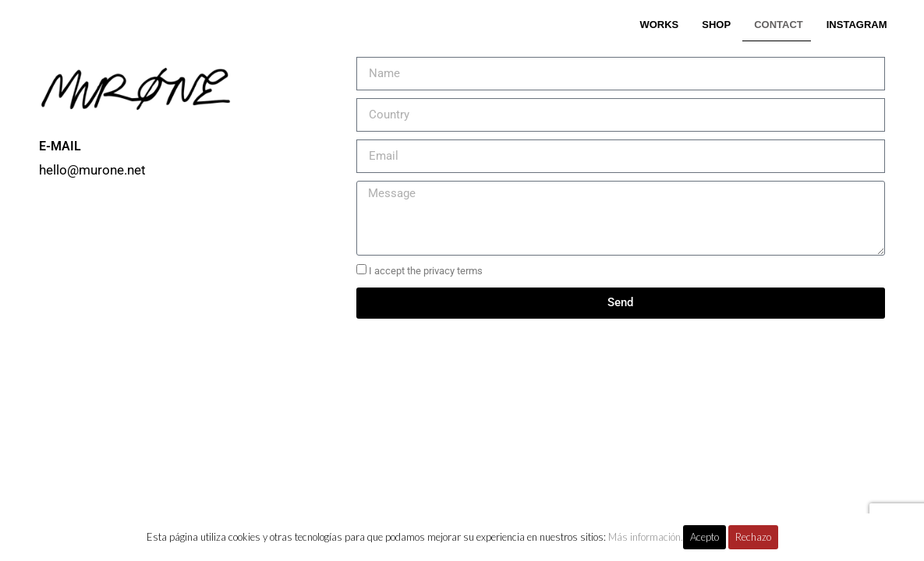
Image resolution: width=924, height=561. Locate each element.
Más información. (646, 537)
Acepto (705, 537)
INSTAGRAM (857, 25)
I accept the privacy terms (426, 271)
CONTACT (779, 25)
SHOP (716, 25)
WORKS (659, 25)
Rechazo (753, 537)
